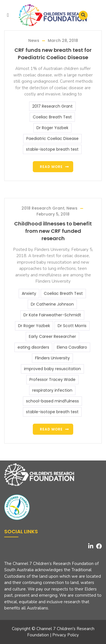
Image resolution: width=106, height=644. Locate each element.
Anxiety (29, 293)
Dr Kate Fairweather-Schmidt (52, 315)
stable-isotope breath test (52, 149)
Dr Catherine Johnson (52, 304)
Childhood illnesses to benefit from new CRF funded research (53, 231)
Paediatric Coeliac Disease (52, 138)
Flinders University (52, 358)
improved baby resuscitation (52, 369)
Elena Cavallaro (72, 347)
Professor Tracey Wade (52, 379)
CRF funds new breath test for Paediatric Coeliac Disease (53, 54)
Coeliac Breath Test (52, 117)
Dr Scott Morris (72, 326)
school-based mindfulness (52, 401)
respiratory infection (52, 390)
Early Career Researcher (52, 336)
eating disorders (33, 347)
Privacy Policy (66, 635)
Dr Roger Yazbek (52, 128)
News (34, 40)
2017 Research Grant (52, 106)
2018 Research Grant (43, 208)
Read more (51, 167)
